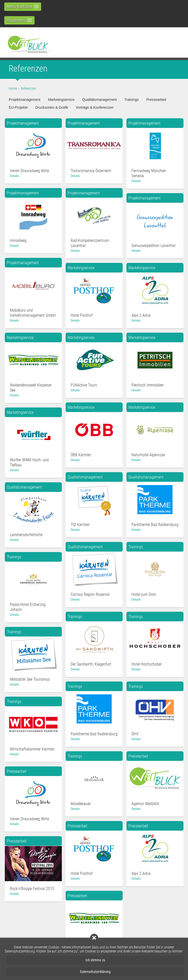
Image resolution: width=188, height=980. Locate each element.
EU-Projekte (18, 107)
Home (13, 88)
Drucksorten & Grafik (52, 107)
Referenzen (29, 88)
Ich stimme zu (95, 960)
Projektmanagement (25, 100)
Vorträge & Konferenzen (95, 107)
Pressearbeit (156, 100)
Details (15, 176)
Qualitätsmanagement (100, 100)
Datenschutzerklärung (95, 972)
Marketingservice (61, 100)
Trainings (132, 100)
